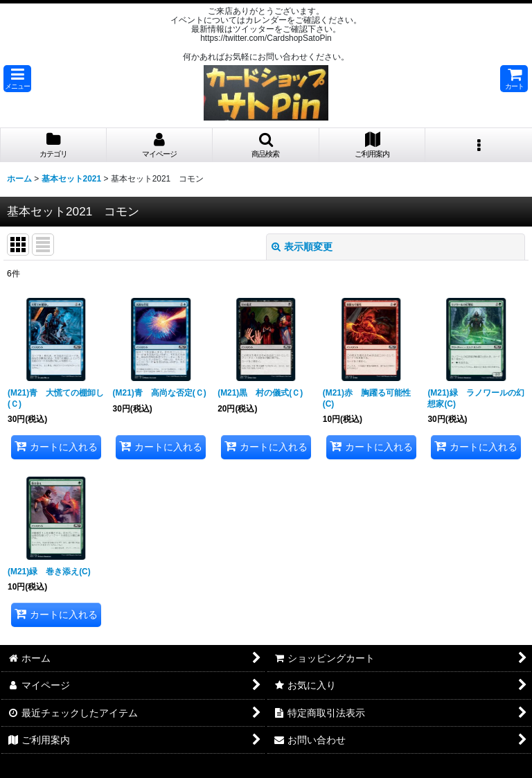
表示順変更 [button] (302, 247)
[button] (17, 79)
